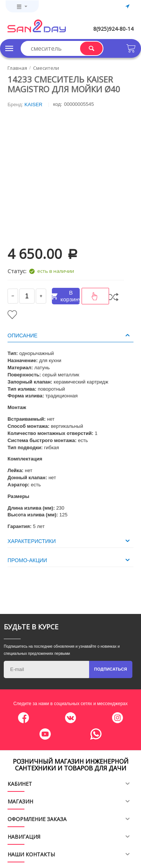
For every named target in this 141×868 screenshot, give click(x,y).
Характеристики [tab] (70, 541)
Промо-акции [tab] (70, 560)
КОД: (58, 104)
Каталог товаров (9, 48)
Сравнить (114, 297)
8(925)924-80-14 (113, 29)
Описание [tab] (70, 335)
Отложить (12, 315)
